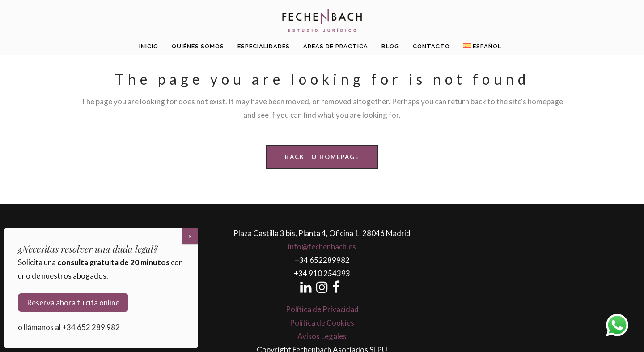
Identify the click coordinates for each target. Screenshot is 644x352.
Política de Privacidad (322, 309)
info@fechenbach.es (322, 247)
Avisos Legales (322, 336)
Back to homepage (322, 157)
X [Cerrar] (190, 236)
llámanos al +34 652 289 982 (72, 327)
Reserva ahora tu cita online (73, 303)
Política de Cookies (322, 323)
